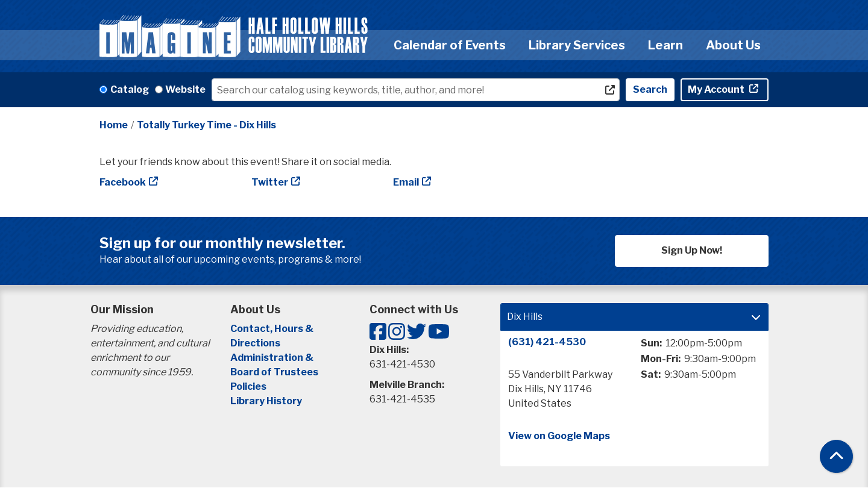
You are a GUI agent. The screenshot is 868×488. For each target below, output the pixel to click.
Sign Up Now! (692, 250)
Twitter (270, 182)
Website (185, 89)
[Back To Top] (836, 456)
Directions (255, 343)
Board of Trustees (274, 372)
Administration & (273, 358)
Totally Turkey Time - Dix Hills (206, 125)
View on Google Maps (559, 436)
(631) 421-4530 (547, 342)
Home (114, 125)
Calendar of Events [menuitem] (450, 45)
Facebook (123, 182)
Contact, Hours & (273, 329)
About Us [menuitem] (733, 45)
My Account (717, 89)
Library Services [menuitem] (577, 45)
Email (406, 182)
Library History (266, 401)
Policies (248, 386)
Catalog (130, 89)
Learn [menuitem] (665, 45)
